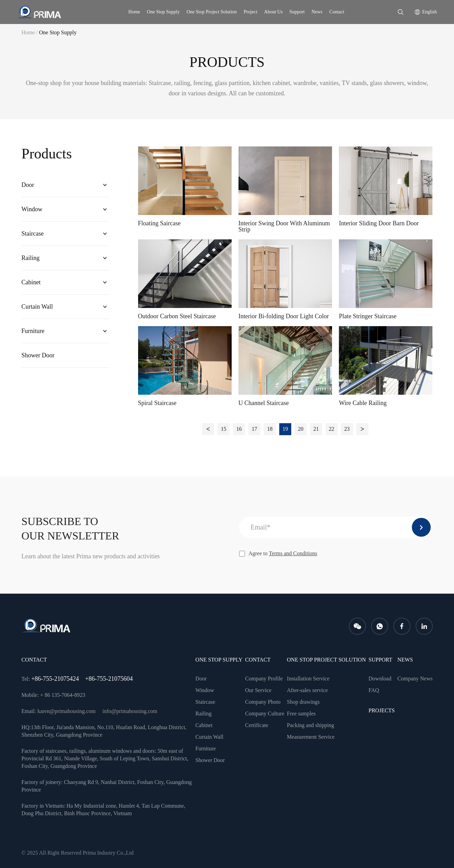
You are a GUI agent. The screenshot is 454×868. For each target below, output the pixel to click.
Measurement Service (311, 737)
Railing (31, 258)
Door (28, 185)
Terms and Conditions (293, 553)
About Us (273, 12)
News (317, 12)
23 (347, 429)
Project (250, 12)
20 (301, 429)
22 (332, 429)
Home (134, 12)
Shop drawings (303, 702)
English (430, 12)
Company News (415, 679)
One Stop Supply (163, 12)
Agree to (278, 554)
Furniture (33, 331)
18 (270, 429)
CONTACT (258, 660)
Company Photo (263, 702)
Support (297, 12)
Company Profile (264, 679)
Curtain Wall (37, 307)
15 (224, 429)
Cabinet (31, 282)
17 (255, 429)
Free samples (301, 714)
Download (380, 679)
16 (239, 429)
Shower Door (38, 355)
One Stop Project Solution (212, 12)
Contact (337, 12)
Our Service (258, 690)
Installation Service (308, 679)
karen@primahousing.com (66, 711)
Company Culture (265, 714)
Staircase (33, 234)
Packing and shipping (310, 725)
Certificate (257, 725)
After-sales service (307, 690)
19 (285, 429)
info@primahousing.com (130, 711)
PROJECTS (382, 710)
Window (32, 209)
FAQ (374, 690)
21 (316, 429)
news (405, 660)
